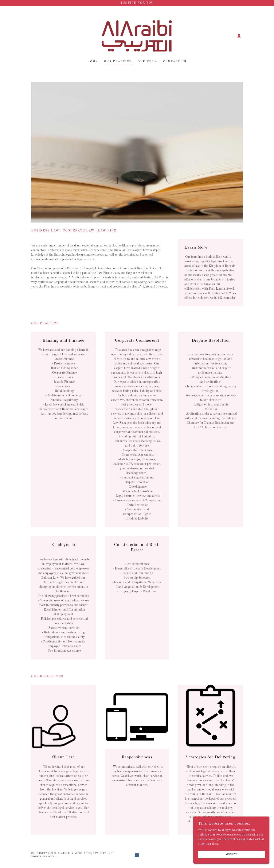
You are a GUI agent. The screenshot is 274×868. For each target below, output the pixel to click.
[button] (239, 36)
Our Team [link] (147, 62)
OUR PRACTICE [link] (118, 62)
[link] (137, 36)
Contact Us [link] (175, 62)
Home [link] (93, 62)
